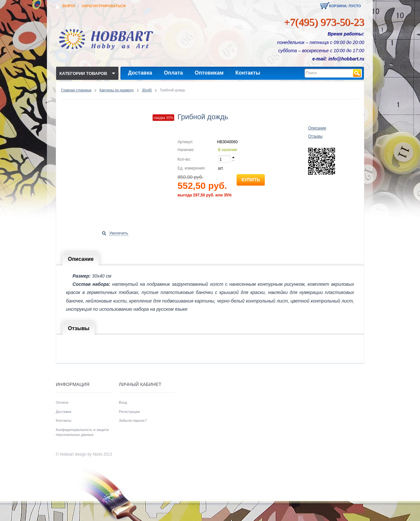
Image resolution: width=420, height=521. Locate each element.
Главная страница (76, 90)
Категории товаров (83, 73)
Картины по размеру (116, 90)
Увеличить (119, 233)
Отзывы (315, 136)
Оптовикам (209, 73)
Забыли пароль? (133, 420)
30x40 (147, 90)
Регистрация (129, 412)
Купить (251, 180)
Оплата (174, 73)
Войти (69, 6)
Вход (123, 402)
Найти (357, 73)
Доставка (140, 73)
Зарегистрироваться (104, 6)
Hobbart (67, 454)
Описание (317, 128)
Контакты (248, 73)
